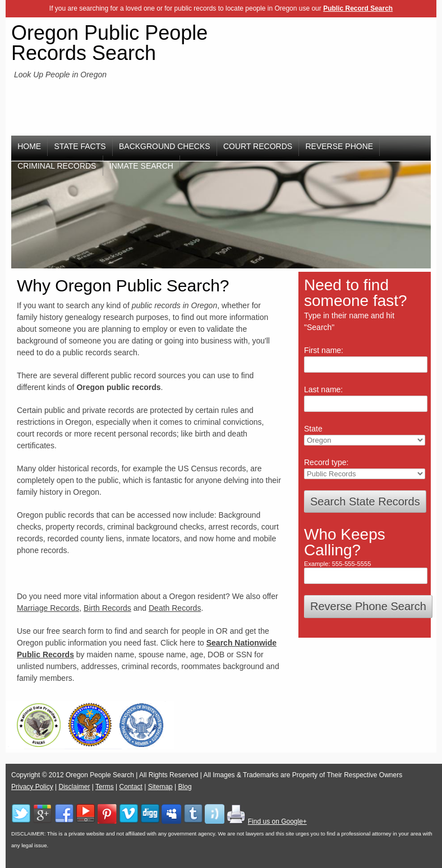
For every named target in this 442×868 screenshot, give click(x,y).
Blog (185, 787)
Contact (131, 787)
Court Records (258, 146)
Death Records (175, 608)
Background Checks (165, 146)
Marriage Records (48, 608)
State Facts (80, 146)
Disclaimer (74, 787)
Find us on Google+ (277, 821)
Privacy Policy (32, 787)
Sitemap (160, 787)
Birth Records (107, 608)
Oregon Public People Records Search (109, 43)
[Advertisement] (377, 87)
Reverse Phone (340, 146)
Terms (105, 787)
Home (29, 146)
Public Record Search (358, 8)
